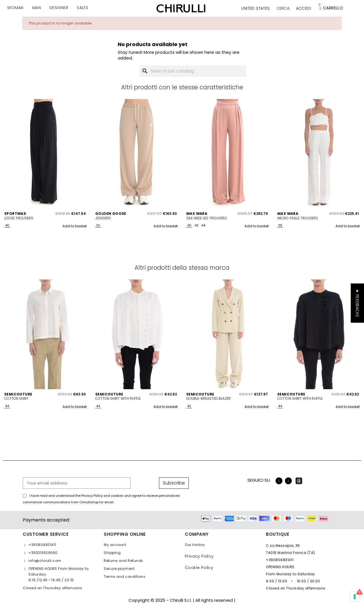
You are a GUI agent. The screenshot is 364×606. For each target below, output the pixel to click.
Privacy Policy (199, 556)
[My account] (304, 8)
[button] (283, 8)
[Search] (193, 71)
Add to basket (75, 226)
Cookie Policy (199, 568)
